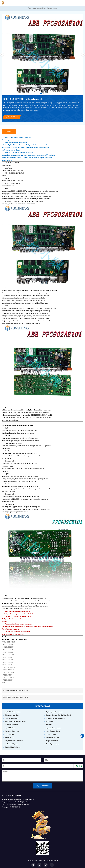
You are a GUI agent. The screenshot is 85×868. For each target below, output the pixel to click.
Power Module (51, 734)
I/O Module (50, 721)
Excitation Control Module (55, 718)
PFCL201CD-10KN (8, 655)
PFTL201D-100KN (8, 670)
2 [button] (43, 94)
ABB (55, 8)
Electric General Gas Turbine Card (58, 715)
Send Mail (42, 786)
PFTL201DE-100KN (8, 667)
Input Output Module (53, 728)
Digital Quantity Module (54, 712)
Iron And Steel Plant (12, 731)
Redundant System (12, 744)
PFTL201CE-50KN (8, 678)
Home (44, 8)
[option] (42, 55)
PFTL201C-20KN (7, 680)
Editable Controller (12, 715)
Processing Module (52, 737)
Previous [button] (2, 55)
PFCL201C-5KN (7, 665)
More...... (4, 683)
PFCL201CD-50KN (8, 642)
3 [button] (45, 94)
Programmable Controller (14, 741)
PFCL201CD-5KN (8, 662)
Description (9, 131)
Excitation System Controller (15, 721)
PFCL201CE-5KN (7, 660)
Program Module (52, 741)
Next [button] (83, 55)
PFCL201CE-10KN (8, 652)
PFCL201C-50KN (7, 645)
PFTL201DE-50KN (8, 672)
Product (50, 8)
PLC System (9, 734)
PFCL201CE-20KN (8, 647)
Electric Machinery (12, 718)
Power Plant (9, 737)
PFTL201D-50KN (7, 675)
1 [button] (40, 94)
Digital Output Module (13, 712)
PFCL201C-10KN (7, 657)
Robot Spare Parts (52, 744)
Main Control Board (53, 731)
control (6, 466)
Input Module (10, 728)
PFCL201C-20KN (7, 650)
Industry (49, 725)
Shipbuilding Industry (13, 747)
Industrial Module (11, 725)
